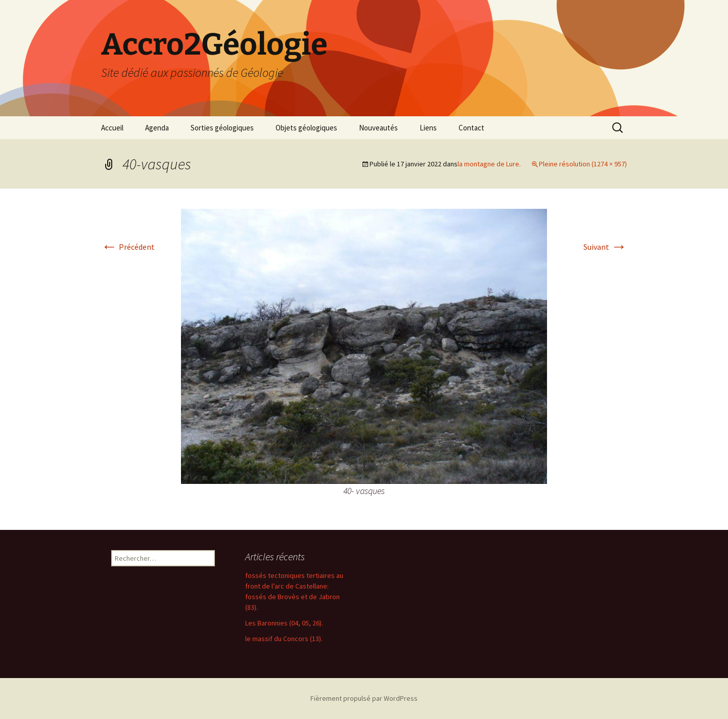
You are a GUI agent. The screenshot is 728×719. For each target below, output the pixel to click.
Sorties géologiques (222, 128)
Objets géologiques (306, 128)
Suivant (605, 247)
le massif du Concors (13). (284, 639)
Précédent (128, 247)
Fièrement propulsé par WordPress (364, 698)
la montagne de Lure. (489, 164)
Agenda (157, 128)
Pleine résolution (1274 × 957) (583, 164)
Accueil (112, 128)
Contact (471, 128)
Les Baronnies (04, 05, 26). (284, 623)
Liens (428, 128)
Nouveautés (378, 128)
